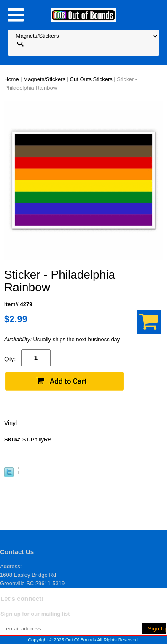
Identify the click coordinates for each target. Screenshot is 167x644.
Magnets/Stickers (44, 79)
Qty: (10, 359)
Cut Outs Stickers (91, 79)
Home (12, 79)
